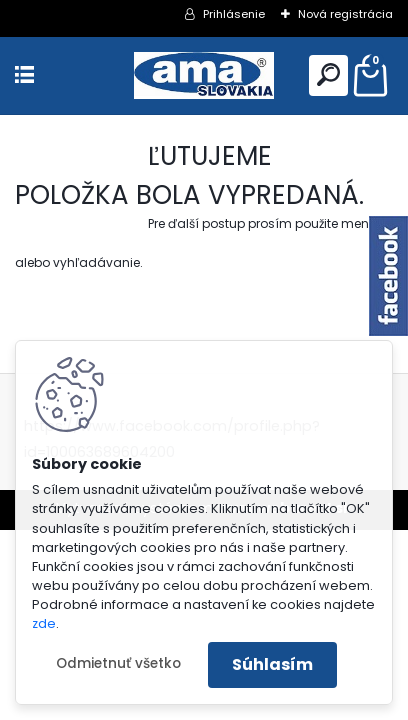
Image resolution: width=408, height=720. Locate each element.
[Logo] (204, 75)
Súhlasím (272, 664)
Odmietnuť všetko (118, 663)
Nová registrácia (345, 14)
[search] (328, 74)
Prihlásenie (234, 14)
